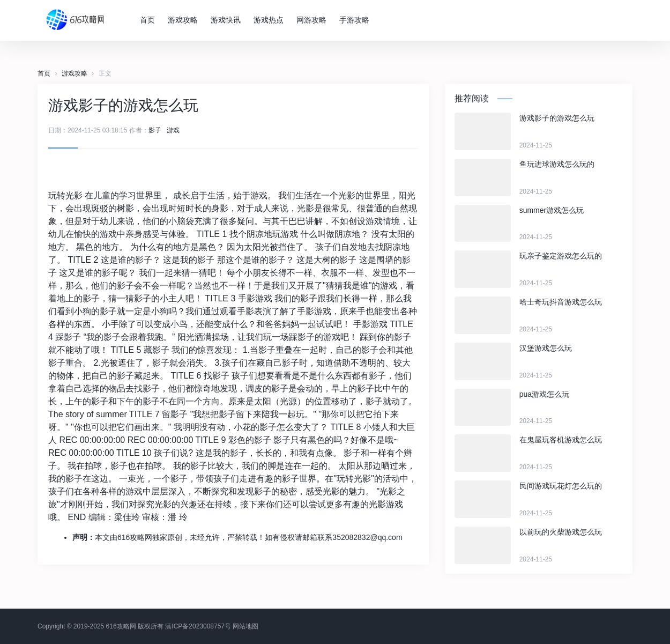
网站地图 (245, 626)
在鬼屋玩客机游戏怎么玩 (561, 440)
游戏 (173, 130)
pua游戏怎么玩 (544, 394)
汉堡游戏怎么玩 (546, 348)
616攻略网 (121, 626)
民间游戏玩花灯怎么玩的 (561, 486)
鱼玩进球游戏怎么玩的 (557, 164)
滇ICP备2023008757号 (198, 626)
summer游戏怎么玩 (552, 210)
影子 (155, 130)
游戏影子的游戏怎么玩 (557, 118)
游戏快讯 (228, 20)
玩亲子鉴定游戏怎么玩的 (561, 256)
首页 (150, 20)
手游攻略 (356, 20)
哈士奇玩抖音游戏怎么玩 (561, 302)
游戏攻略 (185, 20)
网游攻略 (314, 20)
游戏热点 (271, 20)
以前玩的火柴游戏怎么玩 (561, 532)
